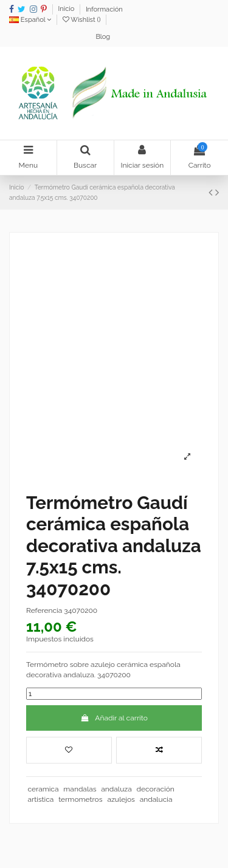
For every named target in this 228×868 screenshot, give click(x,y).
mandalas (80, 789)
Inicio (67, 9)
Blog (103, 37)
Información (104, 9)
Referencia (44, 610)
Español (30, 20)
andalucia (156, 799)
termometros (80, 799)
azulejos (121, 799)
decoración (156, 789)
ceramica (43, 789)
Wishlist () (82, 20)
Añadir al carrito (114, 718)
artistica (40, 799)
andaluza (116, 789)
